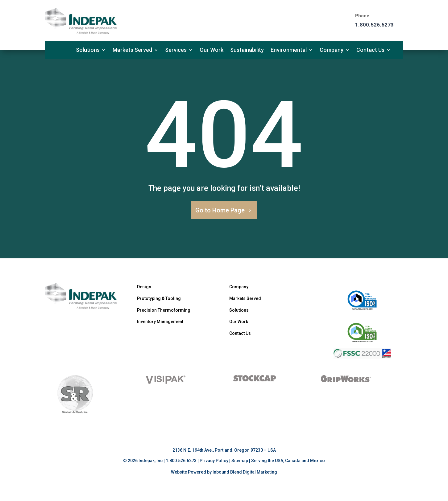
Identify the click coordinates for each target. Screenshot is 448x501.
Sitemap (240, 461)
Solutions (88, 50)
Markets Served (132, 50)
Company (332, 50)
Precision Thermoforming (164, 310)
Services (176, 50)
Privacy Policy (214, 461)
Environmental (289, 50)
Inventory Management (160, 322)
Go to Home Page (220, 210)
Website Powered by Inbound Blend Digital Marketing (224, 472)
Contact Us (370, 50)
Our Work (212, 50)
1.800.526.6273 (374, 25)
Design (144, 287)
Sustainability (247, 50)
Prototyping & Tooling (159, 298)
